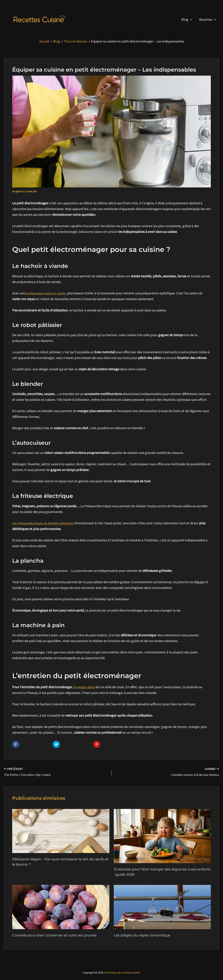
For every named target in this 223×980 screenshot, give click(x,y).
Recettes (208, 20)
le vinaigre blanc (86, 687)
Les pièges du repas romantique (142, 934)
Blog (187, 20)
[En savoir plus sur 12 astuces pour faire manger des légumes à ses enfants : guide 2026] (162, 834)
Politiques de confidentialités (123, 971)
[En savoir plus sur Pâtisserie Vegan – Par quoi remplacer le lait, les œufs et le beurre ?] (61, 829)
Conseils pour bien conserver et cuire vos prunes (54, 934)
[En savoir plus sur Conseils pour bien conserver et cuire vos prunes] (61, 905)
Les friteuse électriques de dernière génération (46, 523)
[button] (190, 20)
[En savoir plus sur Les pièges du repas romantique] (162, 905)
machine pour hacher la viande (48, 293)
